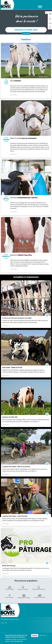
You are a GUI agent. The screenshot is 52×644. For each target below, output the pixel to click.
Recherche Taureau (23, 588)
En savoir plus (19, 641)
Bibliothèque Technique (24, 596)
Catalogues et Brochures (39, 588)
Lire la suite (26, 33)
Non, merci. (43, 635)
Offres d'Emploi (10, 588)
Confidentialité (4, 619)
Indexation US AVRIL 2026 (26, 30)
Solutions (24, 198)
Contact (9, 619)
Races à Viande (23, 138)
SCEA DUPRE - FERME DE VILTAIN (12, 368)
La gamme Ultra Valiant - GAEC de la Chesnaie (16, 467)
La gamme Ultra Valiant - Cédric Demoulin (15, 516)
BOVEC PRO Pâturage (9, 566)
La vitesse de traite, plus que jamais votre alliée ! (17, 318)
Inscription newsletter (40, 596)
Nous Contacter (10, 596)
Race (16, 81)
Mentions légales (15, 619)
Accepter (35, 635)
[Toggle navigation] (40, 7)
